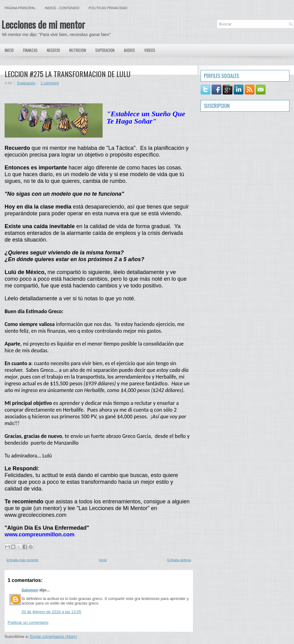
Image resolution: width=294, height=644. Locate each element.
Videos (150, 50)
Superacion (105, 50)
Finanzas (30, 50)
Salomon (30, 590)
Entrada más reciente (23, 560)
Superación (26, 83)
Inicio (9, 50)
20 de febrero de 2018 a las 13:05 (51, 612)
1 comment (49, 83)
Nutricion (78, 50)
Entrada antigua (179, 560)
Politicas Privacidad (108, 8)
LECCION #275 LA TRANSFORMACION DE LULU (68, 74)
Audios (129, 50)
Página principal (20, 8)
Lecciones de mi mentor (43, 24)
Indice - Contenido (62, 8)
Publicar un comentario (28, 622)
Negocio (53, 50)
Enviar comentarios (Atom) (53, 637)
